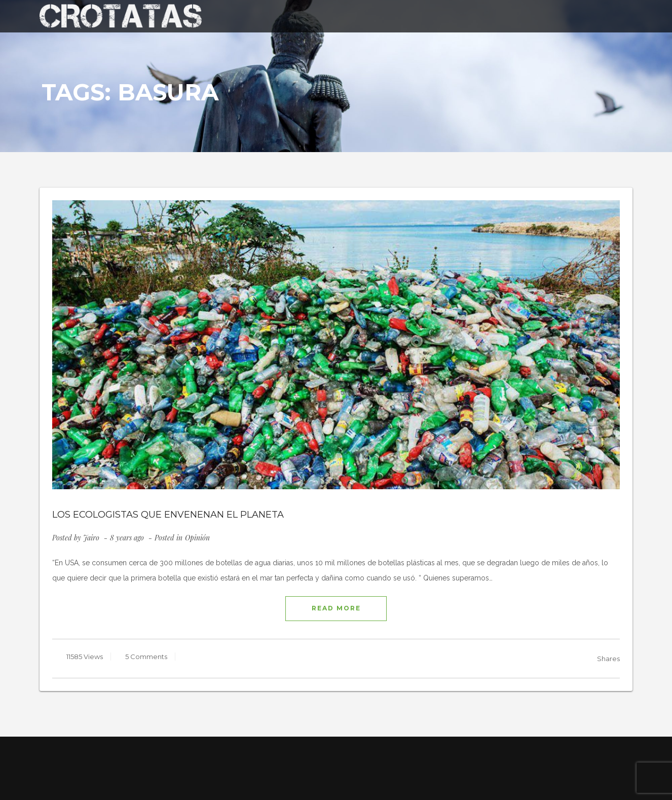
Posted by (76, 538)
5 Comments (145, 657)
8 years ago (128, 538)
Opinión (197, 538)
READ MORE (336, 608)
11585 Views (84, 657)
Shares (608, 659)
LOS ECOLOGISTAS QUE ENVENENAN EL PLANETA (168, 515)
